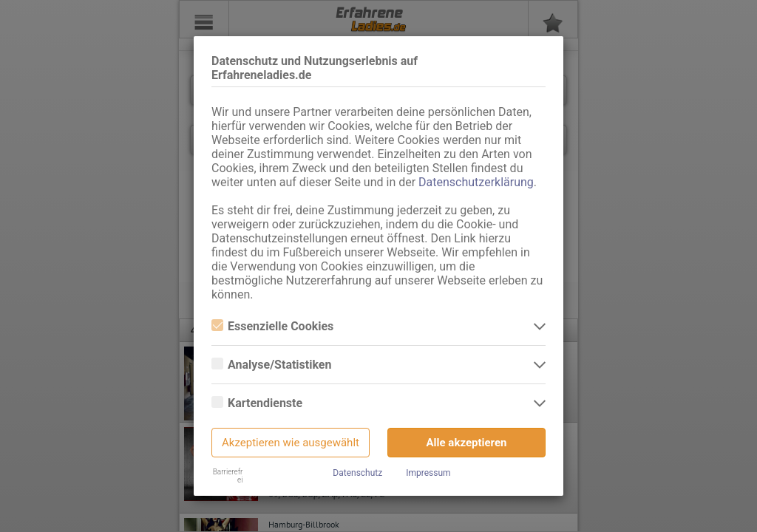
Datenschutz (357, 473)
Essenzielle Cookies (272, 326)
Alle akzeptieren (467, 443)
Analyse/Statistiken (271, 365)
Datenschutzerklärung (476, 182)
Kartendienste (257, 403)
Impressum (428, 473)
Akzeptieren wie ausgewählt (291, 443)
